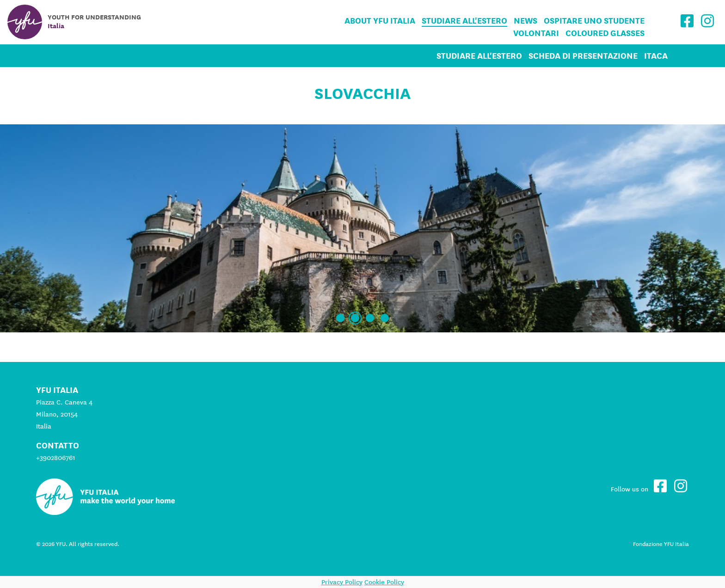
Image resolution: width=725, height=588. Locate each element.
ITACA (656, 56)
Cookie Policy (384, 582)
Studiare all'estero (464, 21)
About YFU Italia (380, 21)
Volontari (536, 33)
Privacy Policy (342, 582)
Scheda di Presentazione (583, 56)
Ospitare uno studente (594, 21)
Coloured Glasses (605, 33)
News (525, 21)
